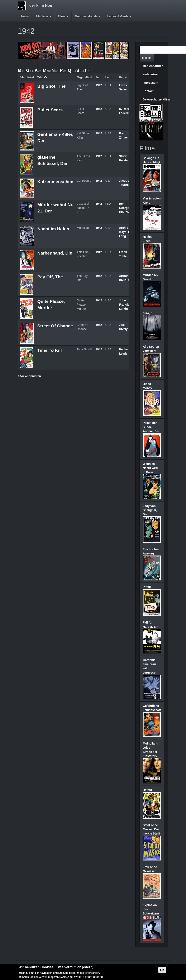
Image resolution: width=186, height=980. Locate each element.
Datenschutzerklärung (153, 99)
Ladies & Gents (119, 16)
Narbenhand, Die (55, 253)
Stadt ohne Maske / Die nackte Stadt (151, 829)
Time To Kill (50, 350)
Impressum (150, 83)
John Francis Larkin (124, 305)
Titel (42, 77)
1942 (99, 85)
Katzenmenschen (55, 182)
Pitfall (147, 587)
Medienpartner (153, 66)
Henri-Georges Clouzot (125, 208)
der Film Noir (41, 5)
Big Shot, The (51, 86)
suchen (147, 58)
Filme (63, 16)
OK (162, 970)
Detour (147, 790)
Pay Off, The (50, 277)
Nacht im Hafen (53, 229)
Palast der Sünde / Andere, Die (151, 427)
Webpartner (151, 74)
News (25, 16)
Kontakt (148, 91)
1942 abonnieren (30, 376)
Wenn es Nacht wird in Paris (150, 468)
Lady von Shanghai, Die (150, 510)
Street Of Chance (55, 326)
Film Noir (43, 16)
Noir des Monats (88, 16)
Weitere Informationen (88, 977)
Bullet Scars (50, 110)
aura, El (148, 313)
